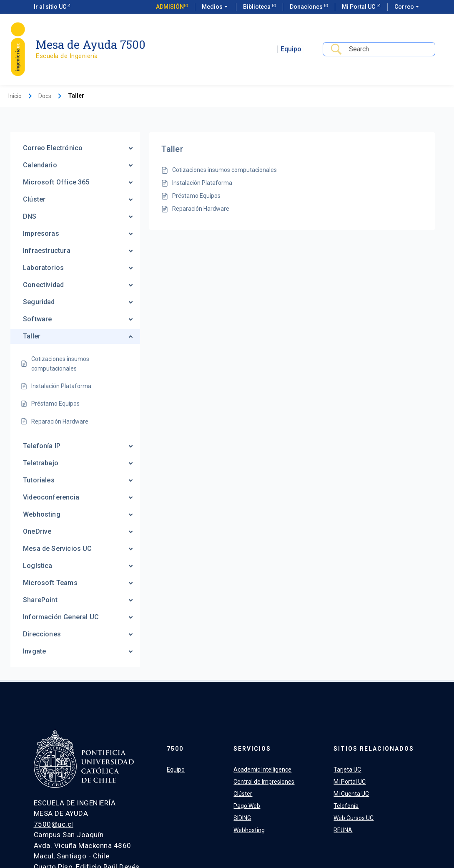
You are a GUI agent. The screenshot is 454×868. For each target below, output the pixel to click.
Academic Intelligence (262, 770)
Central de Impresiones (264, 782)
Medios (216, 7)
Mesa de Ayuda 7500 (91, 44)
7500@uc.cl (54, 824)
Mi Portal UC (359, 7)
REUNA (343, 830)
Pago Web (247, 806)
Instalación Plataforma (202, 183)
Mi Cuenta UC (351, 794)
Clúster (243, 794)
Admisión (170, 7)
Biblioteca (257, 7)
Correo (408, 7)
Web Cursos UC (354, 818)
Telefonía (346, 806)
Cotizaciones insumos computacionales (224, 170)
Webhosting (249, 830)
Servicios (252, 749)
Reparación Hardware (201, 209)
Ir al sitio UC (50, 7)
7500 (175, 749)
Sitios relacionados (374, 749)
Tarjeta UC (347, 770)
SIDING (242, 818)
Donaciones (307, 7)
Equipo (291, 49)
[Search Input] (389, 49)
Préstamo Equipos (196, 196)
